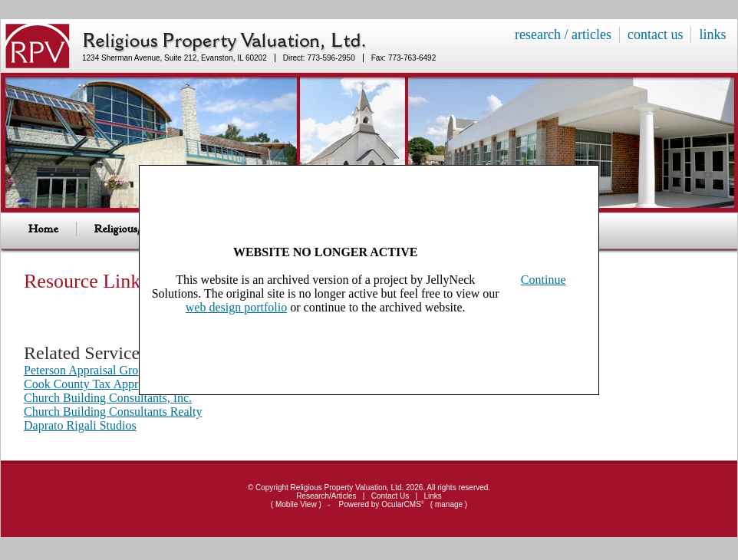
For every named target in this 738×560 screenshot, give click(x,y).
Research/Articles (326, 496)
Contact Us (390, 496)
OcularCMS (402, 504)
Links (433, 496)
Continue (544, 280)
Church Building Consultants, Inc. (108, 398)
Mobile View (296, 504)
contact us (655, 35)
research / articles (563, 35)
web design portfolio (236, 307)
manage (449, 504)
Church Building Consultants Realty (113, 412)
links (712, 35)
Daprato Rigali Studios (80, 425)
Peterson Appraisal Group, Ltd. (100, 370)
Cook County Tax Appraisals (95, 384)
